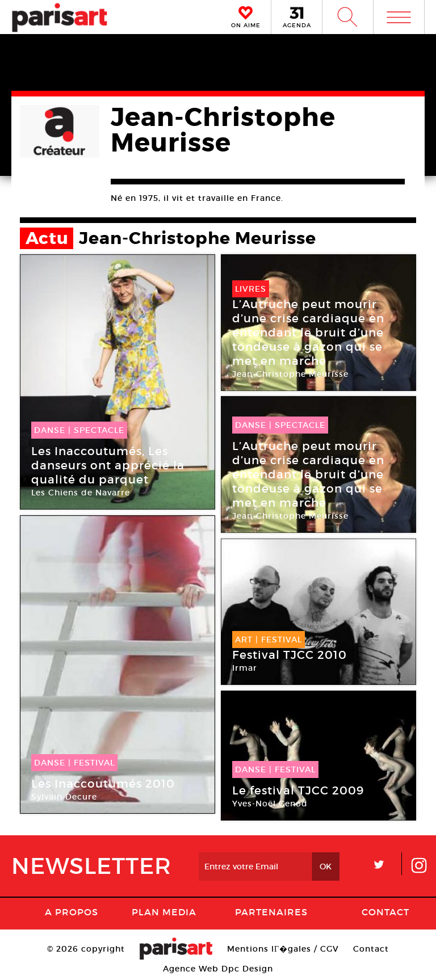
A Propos (72, 912)
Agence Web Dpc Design (218, 969)
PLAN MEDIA (164, 912)
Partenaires (271, 912)
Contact (385, 912)
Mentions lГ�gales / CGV (283, 949)
